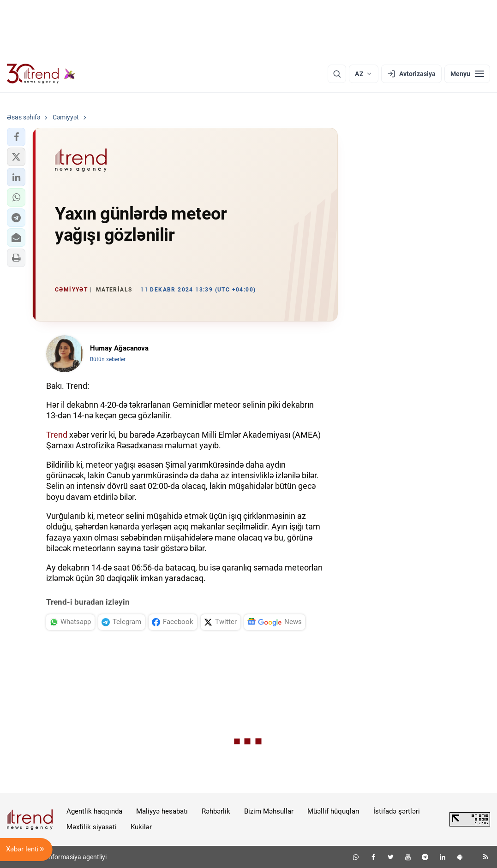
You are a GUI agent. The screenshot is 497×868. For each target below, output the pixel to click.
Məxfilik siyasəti (92, 827)
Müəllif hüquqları (333, 811)
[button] (16, 137)
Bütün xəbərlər (108, 359)
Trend (57, 435)
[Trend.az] (41, 74)
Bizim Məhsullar (269, 811)
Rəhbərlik (216, 811)
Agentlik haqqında (94, 811)
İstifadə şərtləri (397, 811)
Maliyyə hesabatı (162, 811)
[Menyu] (467, 74)
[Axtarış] (337, 74)
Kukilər (141, 827)
